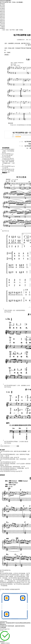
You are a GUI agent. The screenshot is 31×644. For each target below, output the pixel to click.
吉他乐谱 (2, 13)
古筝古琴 (2, 19)
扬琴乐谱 (2, 22)
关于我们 (2, 589)
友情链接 (12, 589)
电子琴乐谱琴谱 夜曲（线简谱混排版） (11, 467)
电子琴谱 (12, 30)
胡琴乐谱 (2, 15)
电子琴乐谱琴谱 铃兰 (6, 462)
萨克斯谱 (2, 8)
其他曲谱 (2, 28)
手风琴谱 (2, 7)
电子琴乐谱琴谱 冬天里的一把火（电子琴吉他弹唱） (8, 171)
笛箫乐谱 (2, 16)
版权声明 (17, 589)
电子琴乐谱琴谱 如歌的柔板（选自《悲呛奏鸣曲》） (15, 459)
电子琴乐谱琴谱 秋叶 (22, 581)
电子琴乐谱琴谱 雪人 (5, 570)
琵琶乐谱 (2, 21)
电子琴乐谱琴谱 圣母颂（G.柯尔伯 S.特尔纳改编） (13, 573)
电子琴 (4, 152)
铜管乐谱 (2, 11)
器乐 (7, 30)
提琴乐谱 (2, 25)
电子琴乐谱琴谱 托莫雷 (7, 470)
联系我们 (7, 589)
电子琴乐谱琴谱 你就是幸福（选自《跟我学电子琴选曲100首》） (8, 162)
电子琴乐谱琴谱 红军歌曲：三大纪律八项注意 (16, 442)
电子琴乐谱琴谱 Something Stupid (10, 471)
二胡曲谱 (2, 27)
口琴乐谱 (2, 24)
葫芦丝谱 (2, 18)
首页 (4, 30)
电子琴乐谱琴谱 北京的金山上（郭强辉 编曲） (13, 468)
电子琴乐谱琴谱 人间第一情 (8, 457)
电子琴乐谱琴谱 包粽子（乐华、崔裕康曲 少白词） (18, 385)
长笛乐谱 (2, 10)
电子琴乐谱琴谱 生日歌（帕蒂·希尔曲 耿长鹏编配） (14, 451)
